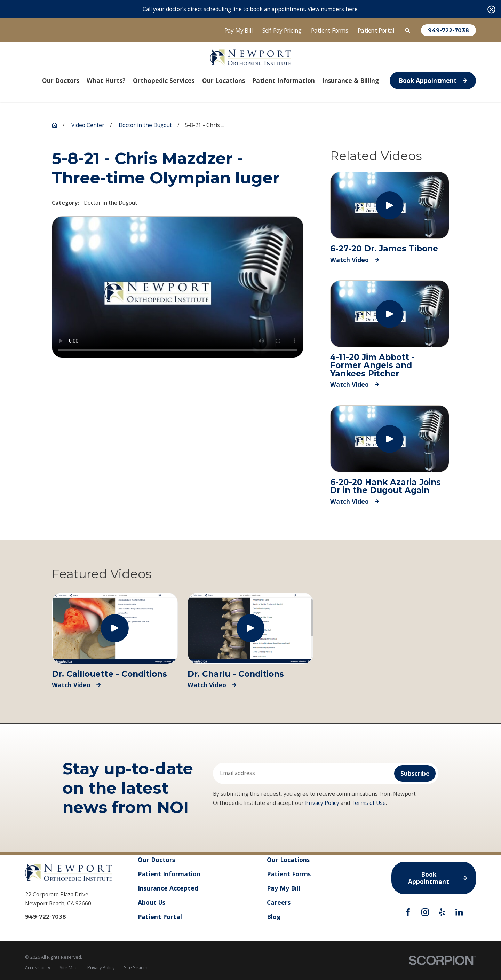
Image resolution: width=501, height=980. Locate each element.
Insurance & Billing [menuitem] (351, 80)
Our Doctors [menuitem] (61, 80)
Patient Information (169, 874)
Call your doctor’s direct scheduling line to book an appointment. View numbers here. (251, 9)
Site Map (69, 967)
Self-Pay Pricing (282, 30)
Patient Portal (376, 30)
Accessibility (38, 967)
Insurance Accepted (168, 888)
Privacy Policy (322, 803)
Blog (274, 917)
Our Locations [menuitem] (224, 80)
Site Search (136, 967)
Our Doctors (156, 860)
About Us (152, 902)
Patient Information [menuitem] (284, 80)
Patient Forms (330, 30)
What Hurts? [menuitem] (106, 80)
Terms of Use (369, 803)
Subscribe (415, 773)
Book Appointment (433, 80)
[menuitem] (38, 968)
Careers (279, 902)
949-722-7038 (448, 30)
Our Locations (288, 860)
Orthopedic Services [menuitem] (164, 80)
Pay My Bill (239, 30)
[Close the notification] (491, 9)
